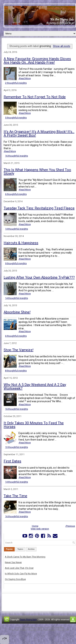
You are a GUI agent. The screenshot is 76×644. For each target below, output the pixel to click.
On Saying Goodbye (15, 579)
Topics (20, 549)
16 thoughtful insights (17, 156)
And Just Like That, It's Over (19, 568)
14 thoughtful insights (17, 229)
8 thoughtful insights (16, 371)
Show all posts (62, 46)
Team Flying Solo (28, 620)
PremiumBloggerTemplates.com (27, 630)
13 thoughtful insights (17, 447)
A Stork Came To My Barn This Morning (25, 557)
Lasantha (59, 628)
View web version (40, 529)
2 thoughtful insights (16, 83)
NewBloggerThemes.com (57, 630)
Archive (31, 549)
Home (35, 526)
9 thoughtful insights (16, 263)
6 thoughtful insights (16, 194)
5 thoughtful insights (16, 118)
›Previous (70, 526)
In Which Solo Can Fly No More (21, 574)
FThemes (30, 628)
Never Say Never (13, 562)
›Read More (25, 78)
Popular (9, 549)
